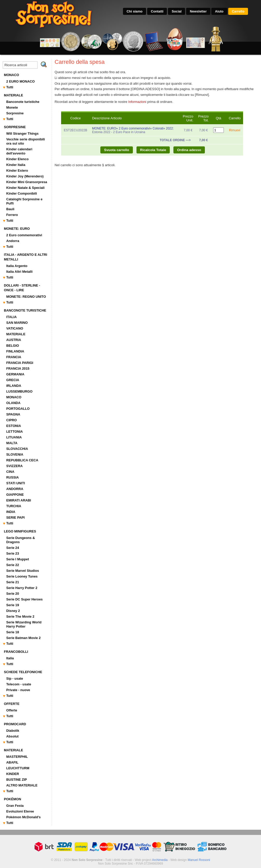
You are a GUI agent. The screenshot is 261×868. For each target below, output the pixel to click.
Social (177, 11)
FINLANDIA (15, 351)
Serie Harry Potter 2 (22, 588)
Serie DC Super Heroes (24, 599)
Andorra (13, 241)
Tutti (10, 87)
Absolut (12, 736)
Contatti (157, 11)
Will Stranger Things (22, 134)
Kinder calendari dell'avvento (19, 151)
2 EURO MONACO (21, 81)
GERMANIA (15, 374)
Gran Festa (15, 806)
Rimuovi (235, 130)
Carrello (238, 11)
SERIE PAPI (15, 517)
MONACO (14, 397)
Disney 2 (13, 611)
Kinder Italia (16, 165)
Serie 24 (13, 548)
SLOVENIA (15, 454)
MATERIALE (16, 334)
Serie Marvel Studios (23, 571)
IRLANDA (14, 386)
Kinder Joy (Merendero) (25, 176)
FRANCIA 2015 (18, 368)
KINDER (13, 774)
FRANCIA (14, 357)
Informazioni (137, 102)
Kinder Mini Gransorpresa (27, 182)
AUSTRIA (14, 340)
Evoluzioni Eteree (20, 811)
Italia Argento (17, 266)
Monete (12, 107)
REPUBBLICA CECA (22, 460)
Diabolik (13, 731)
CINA (10, 472)
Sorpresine (15, 113)
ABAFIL (12, 762)
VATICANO (15, 328)
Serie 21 (13, 582)
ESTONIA (14, 426)
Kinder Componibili (22, 193)
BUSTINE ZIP (17, 780)
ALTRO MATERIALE (22, 785)
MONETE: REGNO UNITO (26, 297)
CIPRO (12, 420)
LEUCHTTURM (18, 768)
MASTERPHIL (17, 757)
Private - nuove (18, 690)
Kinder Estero (17, 170)
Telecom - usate (19, 684)
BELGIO (13, 346)
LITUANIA (14, 437)
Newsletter (198, 11)
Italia (10, 658)
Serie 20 (13, 594)
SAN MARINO (17, 323)
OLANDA (13, 403)
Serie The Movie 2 (20, 616)
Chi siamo (135, 11)
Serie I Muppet (18, 559)
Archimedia (160, 860)
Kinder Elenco (17, 159)
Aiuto (219, 11)
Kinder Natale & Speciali (25, 188)
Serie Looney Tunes (22, 576)
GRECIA (13, 380)
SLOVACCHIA (17, 449)
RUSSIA (12, 477)
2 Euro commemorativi (24, 235)
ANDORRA (15, 489)
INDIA (11, 512)
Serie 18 (13, 632)
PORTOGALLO (18, 409)
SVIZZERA (14, 466)
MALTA (12, 443)
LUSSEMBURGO (19, 391)
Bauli (10, 209)
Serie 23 (13, 553)
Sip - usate (15, 678)
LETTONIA (15, 432)
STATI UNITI (16, 483)
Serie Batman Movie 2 (23, 638)
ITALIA (11, 317)
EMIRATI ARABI (19, 500)
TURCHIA (14, 506)
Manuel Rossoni (199, 860)
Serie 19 (13, 605)
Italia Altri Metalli (19, 272)
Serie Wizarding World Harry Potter (24, 624)
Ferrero (12, 215)
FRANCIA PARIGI (20, 363)
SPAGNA (13, 414)
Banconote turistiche (23, 102)
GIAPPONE (15, 495)
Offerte (12, 710)
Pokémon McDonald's (23, 817)
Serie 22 (13, 565)
